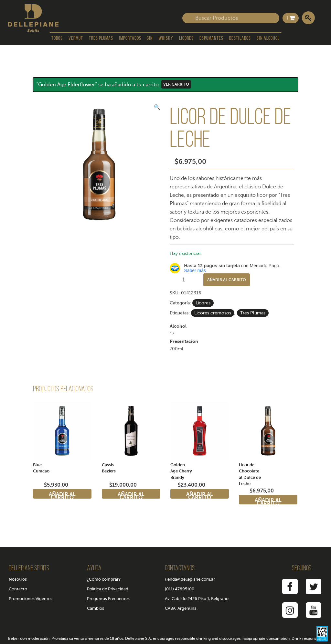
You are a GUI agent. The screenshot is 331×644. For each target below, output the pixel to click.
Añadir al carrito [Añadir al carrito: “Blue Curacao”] (62, 495)
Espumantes (211, 38)
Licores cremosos (213, 313)
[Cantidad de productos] (186, 280)
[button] (157, 107)
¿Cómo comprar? (104, 579)
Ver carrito (176, 84)
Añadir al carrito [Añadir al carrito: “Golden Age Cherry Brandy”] (200, 495)
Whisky (166, 38)
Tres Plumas (101, 38)
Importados (130, 38)
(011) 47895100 (180, 589)
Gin (150, 38)
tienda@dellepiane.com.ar (190, 579)
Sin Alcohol (268, 38)
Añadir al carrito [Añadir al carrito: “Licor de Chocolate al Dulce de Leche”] (268, 501)
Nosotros (18, 579)
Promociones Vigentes (31, 599)
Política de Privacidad (108, 589)
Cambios (96, 608)
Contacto (18, 589)
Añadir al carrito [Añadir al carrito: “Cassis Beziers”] (131, 495)
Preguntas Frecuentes (108, 599)
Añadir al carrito (227, 280)
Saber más (195, 270)
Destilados (240, 38)
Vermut (76, 38)
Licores (186, 38)
